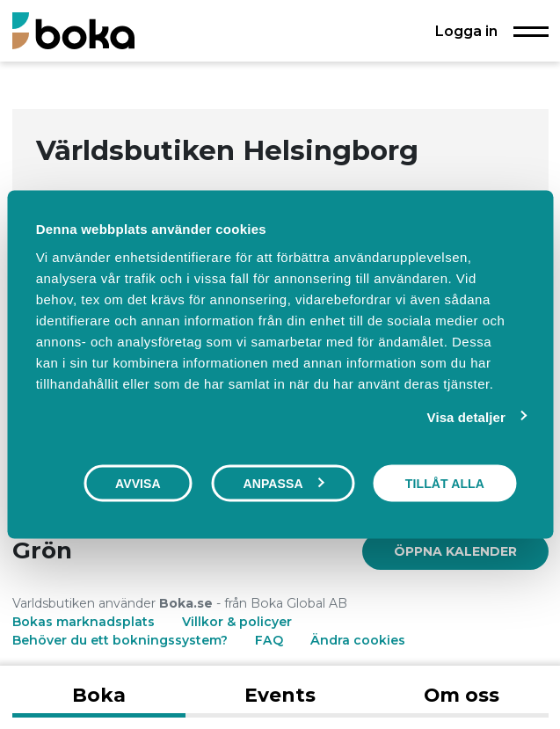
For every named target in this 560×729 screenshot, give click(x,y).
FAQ (271, 640)
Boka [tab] (99, 695)
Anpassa (283, 484)
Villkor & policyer (237, 622)
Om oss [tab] (462, 695)
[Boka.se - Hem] (73, 30)
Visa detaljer (466, 417)
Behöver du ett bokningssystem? (120, 640)
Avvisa (138, 484)
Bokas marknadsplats (84, 622)
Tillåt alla (445, 484)
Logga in (466, 31)
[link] (455, 551)
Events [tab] (280, 695)
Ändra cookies (358, 640)
